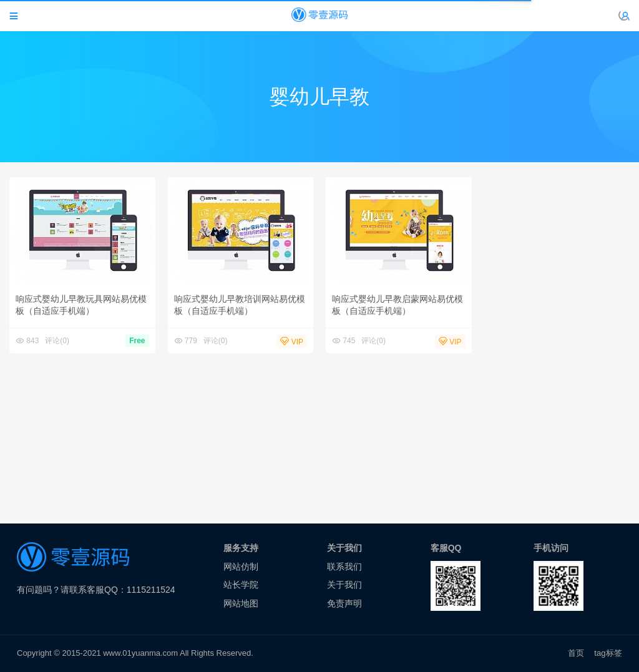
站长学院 (241, 585)
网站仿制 (241, 567)
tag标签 (608, 653)
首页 (576, 653)
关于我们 (344, 585)
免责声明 (344, 603)
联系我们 (344, 567)
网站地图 (241, 603)
